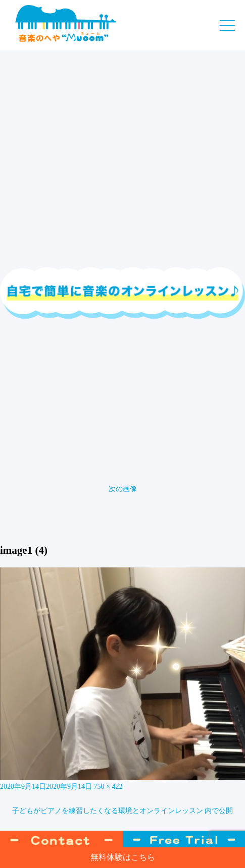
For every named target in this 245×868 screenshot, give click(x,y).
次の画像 (123, 489)
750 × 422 (108, 787)
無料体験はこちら (123, 857)
